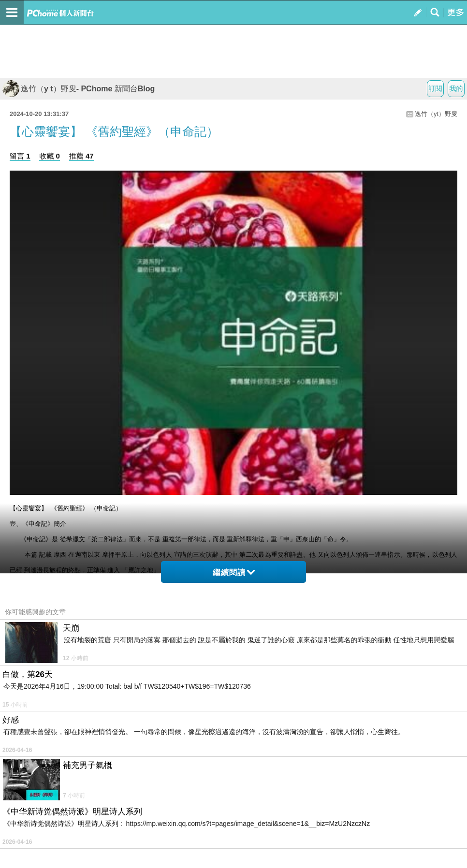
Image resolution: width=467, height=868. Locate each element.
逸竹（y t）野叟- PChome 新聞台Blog (79, 89)
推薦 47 (81, 156)
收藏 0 (50, 156)
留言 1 (20, 156)
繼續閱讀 (234, 572)
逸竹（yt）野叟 (436, 114)
